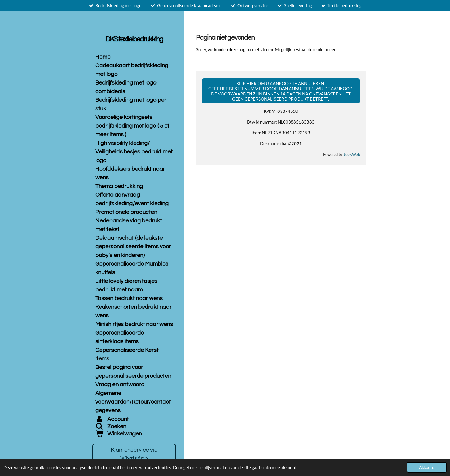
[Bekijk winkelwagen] (134, 434)
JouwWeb (352, 154)
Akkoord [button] (427, 467)
